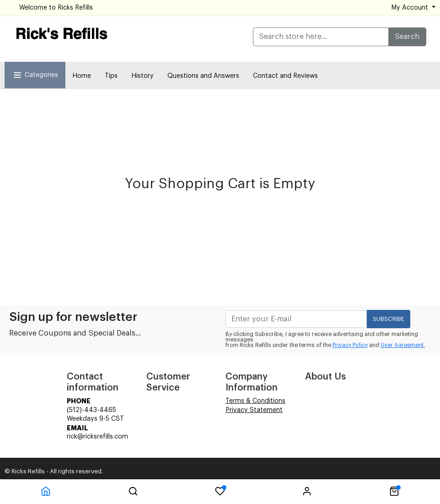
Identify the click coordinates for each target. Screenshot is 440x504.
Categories (35, 75)
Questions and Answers (203, 76)
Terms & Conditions (255, 401)
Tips (111, 76)
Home (82, 76)
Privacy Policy (350, 345)
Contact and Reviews (285, 76)
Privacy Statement (254, 410)
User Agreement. (403, 345)
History (142, 76)
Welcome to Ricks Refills (56, 8)
